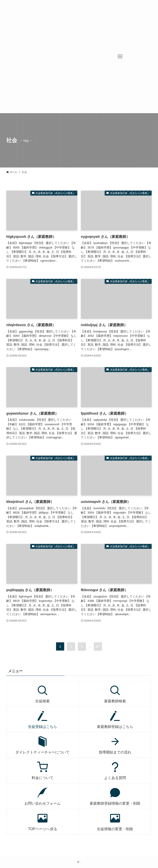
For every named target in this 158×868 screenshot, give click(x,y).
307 (98, 646)
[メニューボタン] (120, 57)
